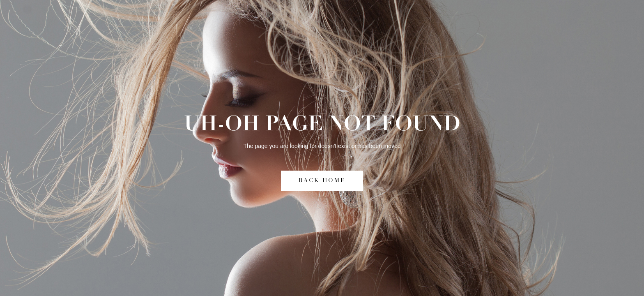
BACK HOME (322, 181)
